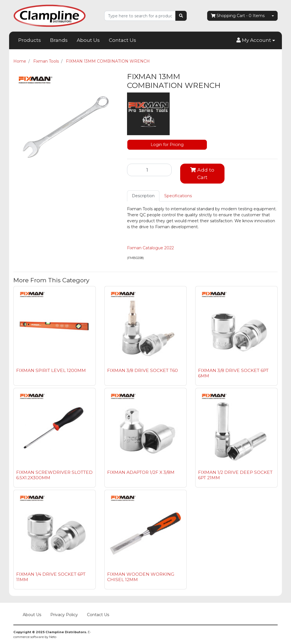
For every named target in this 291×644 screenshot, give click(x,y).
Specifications (178, 196)
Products (30, 40)
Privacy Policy (64, 615)
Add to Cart (202, 173)
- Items (238, 16)
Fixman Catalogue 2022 (150, 248)
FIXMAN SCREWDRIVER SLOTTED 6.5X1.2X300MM (54, 475)
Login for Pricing (167, 145)
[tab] (143, 196)
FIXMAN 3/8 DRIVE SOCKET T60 (143, 370)
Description (143, 196)
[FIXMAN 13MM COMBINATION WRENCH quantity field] (149, 170)
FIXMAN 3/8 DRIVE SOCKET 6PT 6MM (233, 373)
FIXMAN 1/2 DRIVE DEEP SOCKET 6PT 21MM (235, 475)
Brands (59, 40)
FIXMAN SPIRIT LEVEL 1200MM (51, 370)
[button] (256, 40)
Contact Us (122, 40)
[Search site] (181, 16)
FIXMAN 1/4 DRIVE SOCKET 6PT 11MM (51, 577)
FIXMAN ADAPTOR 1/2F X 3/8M (141, 472)
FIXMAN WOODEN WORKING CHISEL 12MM (141, 577)
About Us (88, 40)
